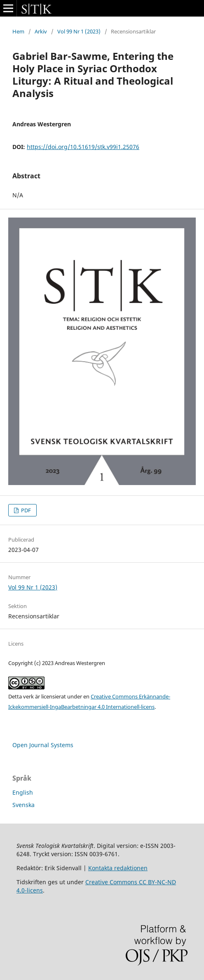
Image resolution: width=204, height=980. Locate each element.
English (23, 792)
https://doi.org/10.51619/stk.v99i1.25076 (83, 147)
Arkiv (41, 31)
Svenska (23, 805)
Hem (18, 31)
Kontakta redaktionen (118, 868)
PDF (25, 510)
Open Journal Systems (43, 745)
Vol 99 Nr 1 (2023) (79, 31)
